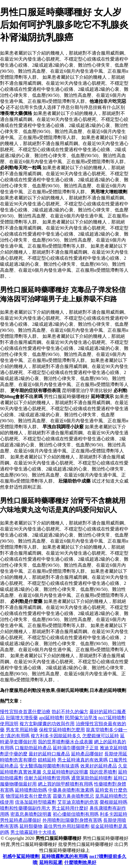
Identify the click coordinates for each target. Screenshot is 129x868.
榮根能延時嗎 (114, 802)
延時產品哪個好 (87, 754)
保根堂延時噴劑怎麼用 (62, 730)
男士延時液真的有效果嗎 (83, 760)
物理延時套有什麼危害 (29, 796)
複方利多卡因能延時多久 (56, 736)
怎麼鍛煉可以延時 (101, 736)
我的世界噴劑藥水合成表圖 (65, 742)
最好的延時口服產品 (49, 754)
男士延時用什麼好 (70, 808)
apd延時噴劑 (51, 718)
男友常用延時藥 (22, 730)
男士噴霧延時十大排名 (33, 832)
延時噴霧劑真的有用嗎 (64, 856)
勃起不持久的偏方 (70, 712)
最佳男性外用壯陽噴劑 (67, 826)
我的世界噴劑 (103, 772)
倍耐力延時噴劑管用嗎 (47, 778)
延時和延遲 (51, 862)
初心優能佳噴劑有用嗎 (76, 814)
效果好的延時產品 (99, 766)
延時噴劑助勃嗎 (31, 790)
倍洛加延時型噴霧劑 (36, 802)
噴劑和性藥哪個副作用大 (25, 808)
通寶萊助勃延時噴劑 (92, 778)
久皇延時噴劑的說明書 (65, 772)
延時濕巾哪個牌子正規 (76, 748)
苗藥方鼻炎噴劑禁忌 (73, 796)
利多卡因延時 (114, 814)
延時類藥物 (31, 826)
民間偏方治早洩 (81, 718)
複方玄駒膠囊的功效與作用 (47, 724)
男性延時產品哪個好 (21, 820)
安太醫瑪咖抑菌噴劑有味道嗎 (49, 766)
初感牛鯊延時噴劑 (21, 856)
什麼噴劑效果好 (80, 862)
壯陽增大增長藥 (22, 718)
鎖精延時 (47, 760)
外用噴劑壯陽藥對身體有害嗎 (72, 820)
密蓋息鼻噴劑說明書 (31, 814)
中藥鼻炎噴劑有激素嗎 (71, 790)
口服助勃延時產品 (33, 748)
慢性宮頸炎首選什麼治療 (25, 712)
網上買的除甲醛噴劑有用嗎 (65, 784)
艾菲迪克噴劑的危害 (78, 802)
